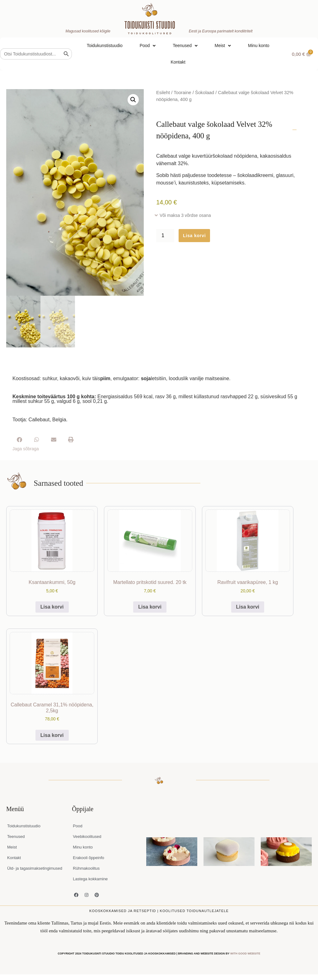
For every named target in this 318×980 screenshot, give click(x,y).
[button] (133, 100)
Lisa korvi (194, 236)
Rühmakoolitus (86, 868)
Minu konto (259, 45)
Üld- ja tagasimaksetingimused (35, 868)
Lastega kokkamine (90, 879)
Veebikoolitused (87, 837)
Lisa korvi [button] (52, 607)
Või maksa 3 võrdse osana (185, 215)
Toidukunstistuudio (105, 45)
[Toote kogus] (165, 236)
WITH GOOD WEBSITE (245, 954)
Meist (223, 46)
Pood (148, 46)
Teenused (185, 46)
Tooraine (182, 93)
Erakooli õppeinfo (88, 858)
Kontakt (178, 62)
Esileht (163, 93)
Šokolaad (205, 93)
